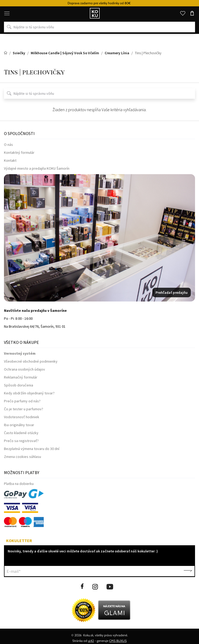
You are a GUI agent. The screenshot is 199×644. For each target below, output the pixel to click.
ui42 (91, 641)
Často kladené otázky (21, 433)
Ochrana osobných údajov (25, 369)
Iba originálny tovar (19, 425)
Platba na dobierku (19, 484)
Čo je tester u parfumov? (24, 409)
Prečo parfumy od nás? (22, 401)
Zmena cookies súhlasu (23, 457)
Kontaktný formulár (19, 152)
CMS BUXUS (118, 641)
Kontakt (10, 160)
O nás (8, 145)
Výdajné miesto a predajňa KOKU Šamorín (37, 168)
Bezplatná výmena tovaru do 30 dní (32, 449)
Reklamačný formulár (21, 377)
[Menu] (7, 13)
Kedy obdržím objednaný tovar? (29, 393)
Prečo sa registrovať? (21, 441)
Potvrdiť (188, 571)
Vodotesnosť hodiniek (22, 417)
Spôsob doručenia (19, 385)
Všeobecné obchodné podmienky (31, 361)
